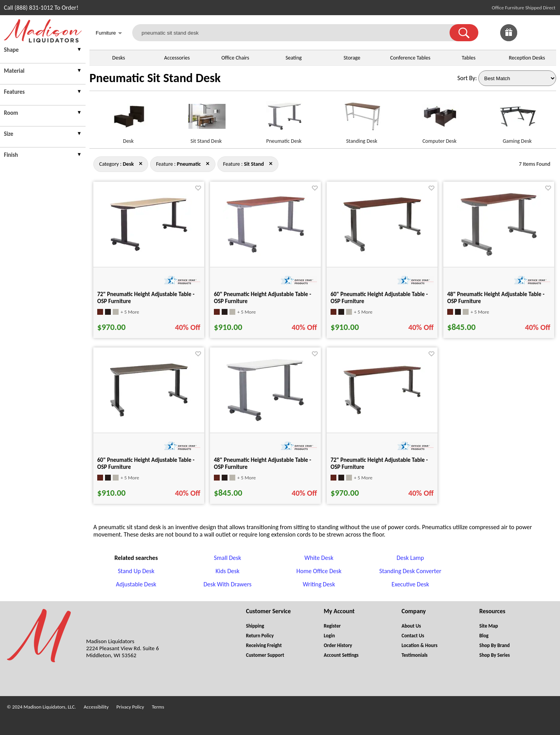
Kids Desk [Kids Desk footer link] (227, 571)
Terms (158, 707)
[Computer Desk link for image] (439, 120)
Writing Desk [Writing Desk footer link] (319, 584)
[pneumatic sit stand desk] (296, 33)
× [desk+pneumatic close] (271, 163)
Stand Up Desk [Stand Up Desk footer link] (136, 571)
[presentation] (43, 51)
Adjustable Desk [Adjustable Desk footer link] (136, 584)
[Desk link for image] (128, 120)
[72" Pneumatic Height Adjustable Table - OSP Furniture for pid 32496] (149, 253)
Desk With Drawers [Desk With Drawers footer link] (227, 584)
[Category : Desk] (128, 164)
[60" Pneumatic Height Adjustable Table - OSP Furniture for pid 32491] (382, 253)
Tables (468, 58)
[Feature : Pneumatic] (189, 164)
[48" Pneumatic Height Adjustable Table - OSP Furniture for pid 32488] (499, 257)
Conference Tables (410, 58)
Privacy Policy (130, 707)
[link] (548, 33)
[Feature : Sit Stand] (254, 164)
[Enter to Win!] (509, 39)
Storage (352, 58)
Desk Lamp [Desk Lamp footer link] (410, 558)
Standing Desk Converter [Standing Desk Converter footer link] (410, 571)
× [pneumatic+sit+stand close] (141, 163)
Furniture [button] (109, 34)
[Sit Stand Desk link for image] (206, 120)
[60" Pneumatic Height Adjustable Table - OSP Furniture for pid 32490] (266, 254)
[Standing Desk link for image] (362, 120)
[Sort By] (517, 78)
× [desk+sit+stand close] (208, 163)
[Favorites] (528, 39)
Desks (119, 58)
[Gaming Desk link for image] (517, 120)
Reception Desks (527, 58)
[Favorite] (198, 188)
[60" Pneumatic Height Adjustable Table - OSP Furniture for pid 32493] (149, 418)
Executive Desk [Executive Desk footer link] (410, 584)
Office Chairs (235, 58)
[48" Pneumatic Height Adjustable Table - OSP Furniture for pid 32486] (266, 423)
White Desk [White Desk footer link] (319, 558)
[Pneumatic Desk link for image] (284, 120)
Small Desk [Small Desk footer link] (227, 558)
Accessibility (96, 707)
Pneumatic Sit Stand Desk (155, 78)
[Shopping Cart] (548, 33)
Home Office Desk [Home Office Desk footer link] (319, 571)
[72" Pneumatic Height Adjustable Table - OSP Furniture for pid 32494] (382, 416)
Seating (294, 58)
